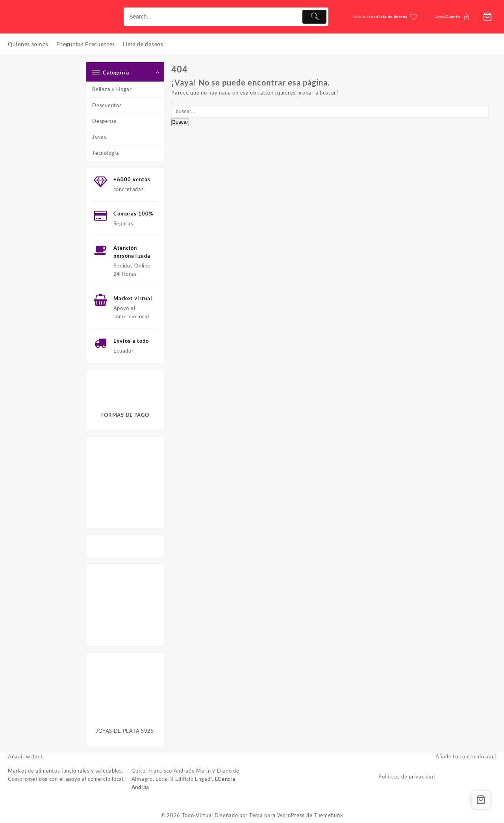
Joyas (99, 137)
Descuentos (107, 105)
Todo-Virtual (197, 815)
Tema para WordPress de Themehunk (296, 815)
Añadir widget (25, 756)
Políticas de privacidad (407, 777)
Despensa (105, 121)
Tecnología (106, 153)
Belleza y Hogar (112, 89)
